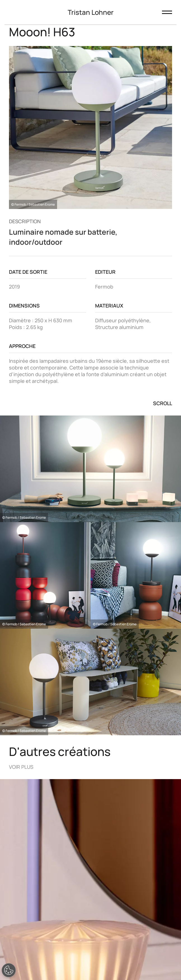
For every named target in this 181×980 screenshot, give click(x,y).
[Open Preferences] (9, 970)
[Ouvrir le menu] (167, 12)
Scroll (163, 403)
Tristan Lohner (91, 12)
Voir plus (21, 767)
